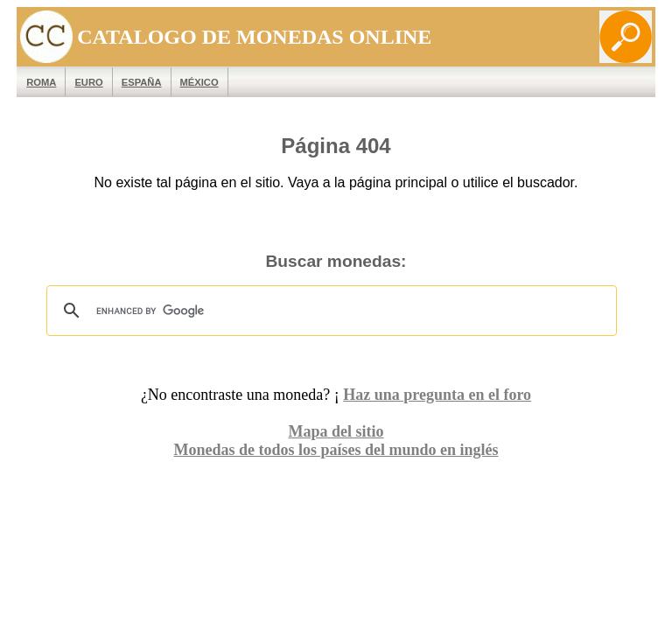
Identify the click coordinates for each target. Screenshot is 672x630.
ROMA (41, 82)
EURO (88, 82)
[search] (329, 311)
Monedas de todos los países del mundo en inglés (336, 450)
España (142, 82)
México (199, 82)
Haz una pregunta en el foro (437, 395)
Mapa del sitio (336, 431)
